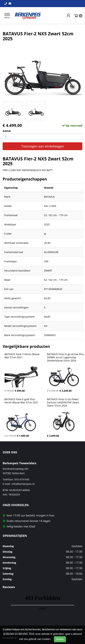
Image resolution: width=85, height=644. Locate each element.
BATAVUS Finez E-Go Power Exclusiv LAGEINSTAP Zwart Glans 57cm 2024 (63, 402)
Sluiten (60, 639)
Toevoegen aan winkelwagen (43, 146)
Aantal (7, 131)
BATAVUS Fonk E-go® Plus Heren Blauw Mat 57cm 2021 (21, 401)
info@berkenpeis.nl (23, 484)
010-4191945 (22, 479)
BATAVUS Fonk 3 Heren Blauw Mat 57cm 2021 (22, 356)
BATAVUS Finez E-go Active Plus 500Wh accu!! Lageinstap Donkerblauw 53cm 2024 (66, 357)
